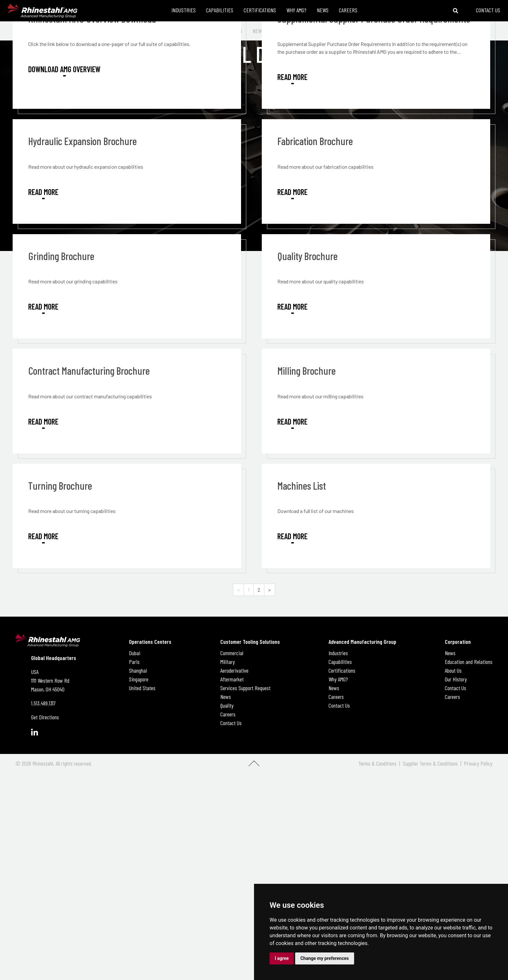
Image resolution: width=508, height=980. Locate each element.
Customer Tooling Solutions (250, 642)
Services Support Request (245, 688)
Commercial (232, 653)
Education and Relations (469, 662)
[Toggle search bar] (456, 11)
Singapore (139, 679)
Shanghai (138, 670)
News (226, 697)
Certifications (342, 670)
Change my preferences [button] (324, 958)
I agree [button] (282, 958)
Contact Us (231, 723)
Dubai (135, 653)
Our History (456, 679)
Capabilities (340, 662)
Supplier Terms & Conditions (430, 763)
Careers (228, 714)
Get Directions (45, 717)
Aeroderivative (234, 670)
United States (142, 688)
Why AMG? (338, 679)
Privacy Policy (478, 763)
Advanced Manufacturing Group (362, 642)
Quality (227, 705)
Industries (338, 653)
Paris (134, 662)
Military (228, 662)
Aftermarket (232, 679)
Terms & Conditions (377, 763)
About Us (453, 670)
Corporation (458, 642)
